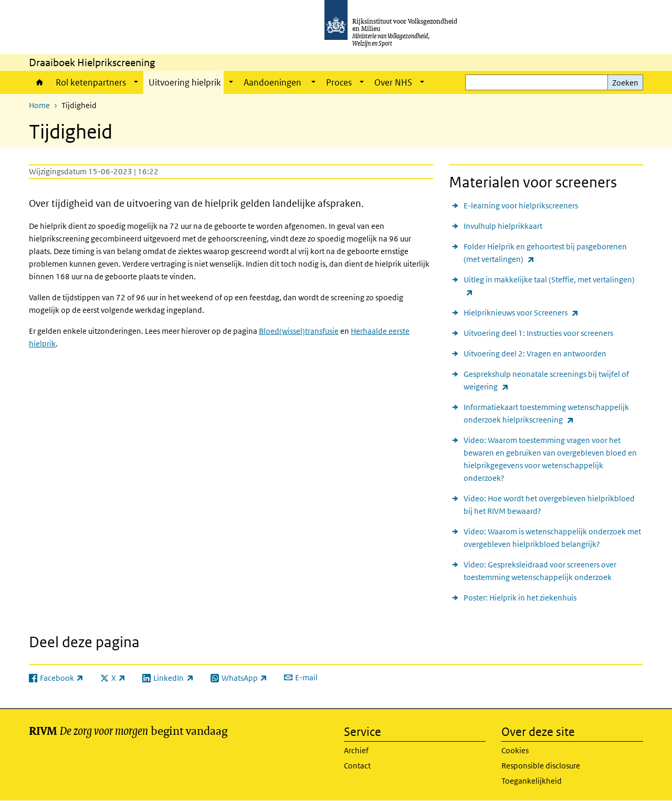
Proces (339, 82)
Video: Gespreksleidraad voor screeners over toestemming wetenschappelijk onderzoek (540, 571)
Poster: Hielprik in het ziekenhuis (520, 598)
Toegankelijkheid (532, 781)
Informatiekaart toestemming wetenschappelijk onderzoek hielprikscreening (546, 414)
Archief (356, 750)
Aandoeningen (273, 82)
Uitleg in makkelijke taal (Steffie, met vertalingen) (549, 287)
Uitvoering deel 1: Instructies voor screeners (538, 333)
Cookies (515, 750)
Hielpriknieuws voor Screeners (521, 313)
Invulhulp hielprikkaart (503, 226)
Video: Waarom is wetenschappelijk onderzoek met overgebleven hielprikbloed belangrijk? (552, 538)
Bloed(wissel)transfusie (299, 331)
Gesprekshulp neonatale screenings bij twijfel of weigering (546, 381)
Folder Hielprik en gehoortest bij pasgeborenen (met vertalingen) (545, 254)
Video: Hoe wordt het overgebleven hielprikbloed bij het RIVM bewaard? (549, 505)
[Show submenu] (136, 82)
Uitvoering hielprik (185, 82)
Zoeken (625, 83)
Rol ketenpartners (91, 82)
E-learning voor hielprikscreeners (521, 205)
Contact (357, 766)
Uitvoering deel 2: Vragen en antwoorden (535, 354)
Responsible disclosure (541, 766)
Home (40, 82)
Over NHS (393, 82)
